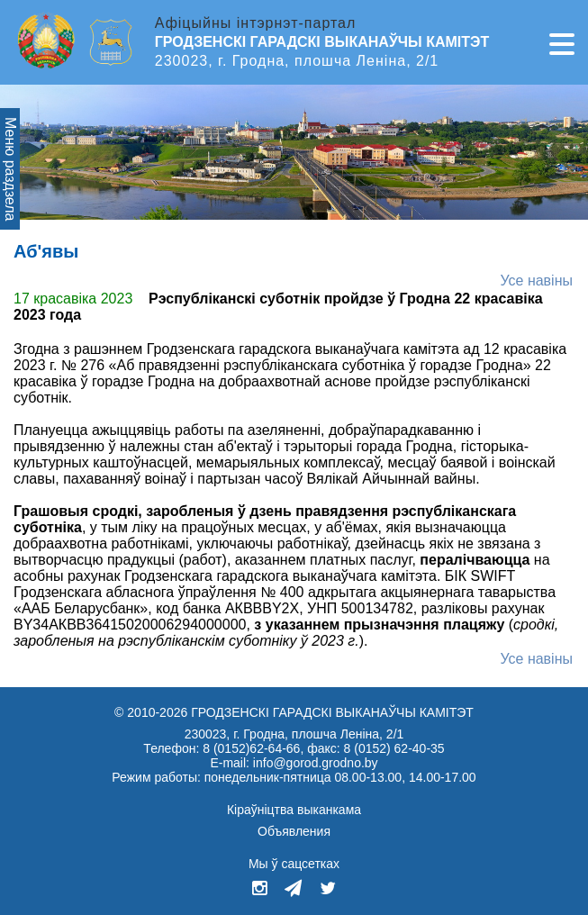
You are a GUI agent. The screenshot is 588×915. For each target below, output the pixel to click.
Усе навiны (536, 659)
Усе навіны (536, 281)
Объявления (294, 831)
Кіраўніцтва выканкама (294, 810)
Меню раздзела (10, 169)
